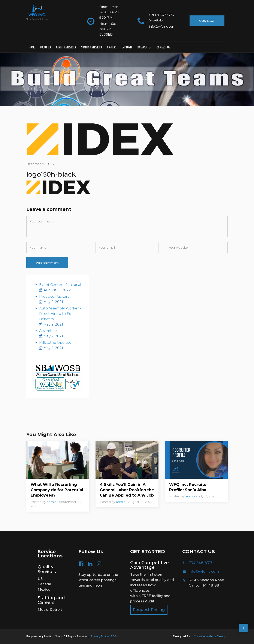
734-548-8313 (201, 563)
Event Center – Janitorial (60, 285)
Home (32, 47)
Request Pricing (149, 610)
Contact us (163, 47)
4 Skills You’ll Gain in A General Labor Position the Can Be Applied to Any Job (127, 490)
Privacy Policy (100, 636)
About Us (46, 47)
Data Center (144, 47)
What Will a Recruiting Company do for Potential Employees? (57, 490)
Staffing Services (92, 47)
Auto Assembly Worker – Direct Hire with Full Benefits (60, 314)
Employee (127, 47)
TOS (114, 636)
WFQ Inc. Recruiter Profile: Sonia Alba (189, 487)
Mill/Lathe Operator (56, 343)
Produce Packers (54, 296)
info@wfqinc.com (204, 571)
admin (52, 502)
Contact (207, 21)
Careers (112, 47)
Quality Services (66, 47)
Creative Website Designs (211, 636)
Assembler (48, 331)
